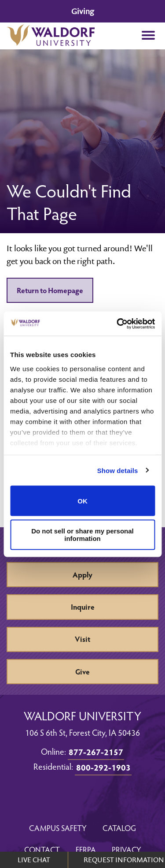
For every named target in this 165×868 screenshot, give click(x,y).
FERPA (86, 849)
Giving (82, 11)
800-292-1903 (103, 767)
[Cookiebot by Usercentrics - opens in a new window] (117, 324)
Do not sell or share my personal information (82, 534)
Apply (82, 575)
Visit (82, 639)
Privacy (126, 849)
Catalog (119, 828)
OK (82, 501)
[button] (148, 36)
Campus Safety (58, 828)
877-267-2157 (96, 752)
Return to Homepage (50, 290)
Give (82, 672)
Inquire (83, 607)
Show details (118, 470)
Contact (42, 849)
